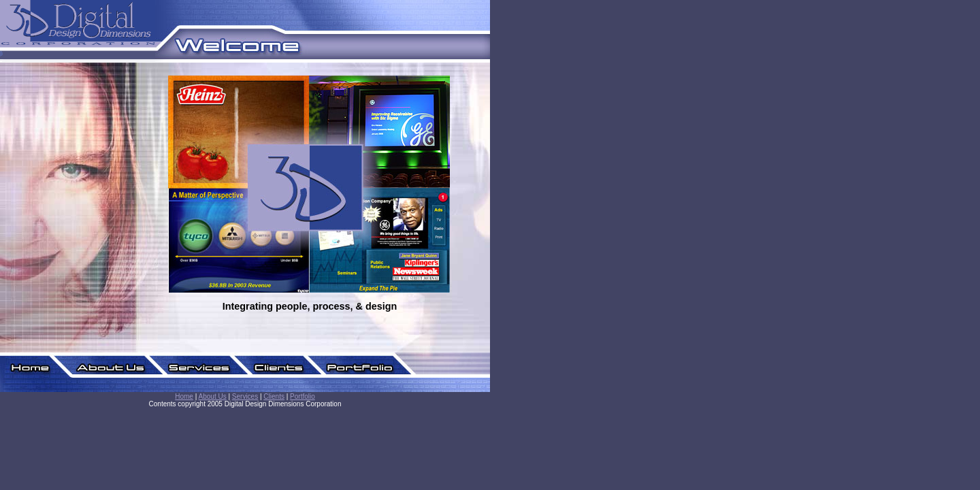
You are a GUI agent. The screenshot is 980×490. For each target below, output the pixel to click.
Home (184, 396)
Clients (274, 396)
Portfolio (303, 396)
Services (245, 396)
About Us (213, 396)
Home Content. (313, 206)
